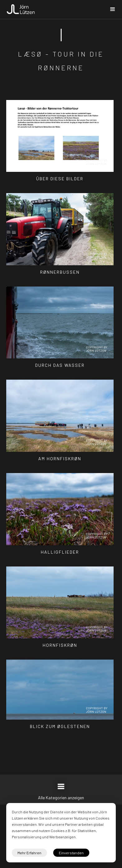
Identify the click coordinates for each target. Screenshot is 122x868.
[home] (21, 7)
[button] (113, 9)
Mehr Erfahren (29, 853)
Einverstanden (71, 853)
